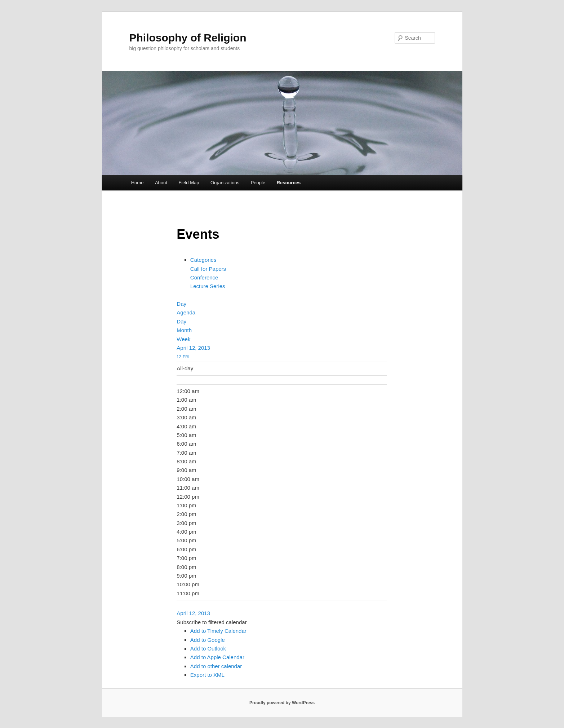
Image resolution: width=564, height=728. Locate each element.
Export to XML (207, 675)
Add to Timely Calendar (218, 631)
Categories (203, 260)
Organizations (225, 183)
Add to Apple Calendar (217, 657)
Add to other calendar (216, 666)
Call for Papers (208, 269)
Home (137, 183)
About (161, 183)
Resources (289, 183)
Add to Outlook (208, 648)
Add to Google (208, 640)
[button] (212, 622)
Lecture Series (208, 286)
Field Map (189, 183)
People (258, 183)
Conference (204, 277)
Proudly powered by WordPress (282, 703)
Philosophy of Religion (188, 38)
